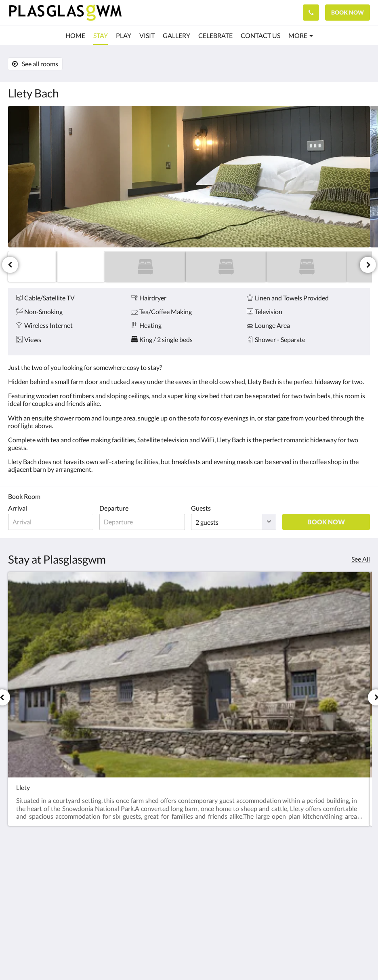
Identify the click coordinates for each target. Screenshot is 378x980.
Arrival (18, 508)
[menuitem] (75, 36)
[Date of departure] (143, 522)
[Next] (368, 265)
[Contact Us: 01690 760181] (311, 13)
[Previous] (10, 265)
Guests (202, 508)
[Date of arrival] (51, 522)
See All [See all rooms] (361, 559)
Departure (115, 508)
